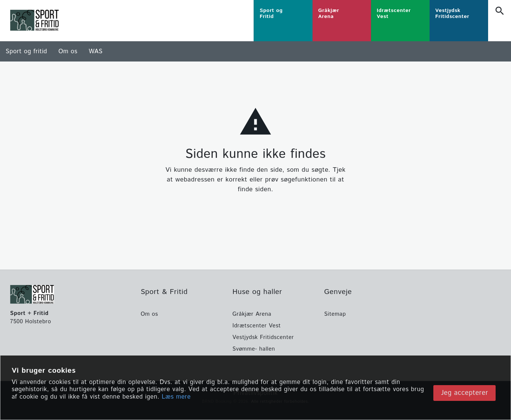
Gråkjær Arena (252, 314)
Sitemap (335, 314)
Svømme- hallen (254, 349)
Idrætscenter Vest (256, 326)
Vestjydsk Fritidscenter (263, 337)
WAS (95, 51)
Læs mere (176, 397)
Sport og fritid (26, 51)
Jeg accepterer (464, 393)
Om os (68, 51)
